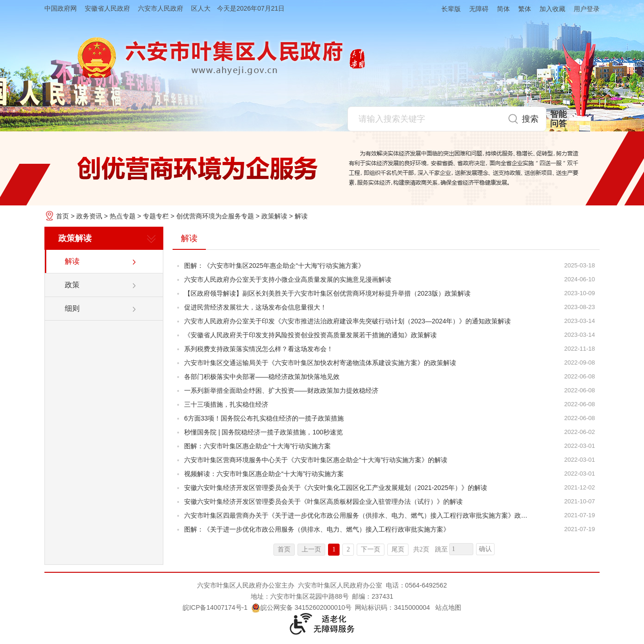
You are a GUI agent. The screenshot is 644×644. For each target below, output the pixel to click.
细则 (72, 308)
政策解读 (274, 216)
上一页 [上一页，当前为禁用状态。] (311, 549)
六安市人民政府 (161, 8)
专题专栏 (156, 216)
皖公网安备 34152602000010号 (301, 607)
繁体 (525, 9)
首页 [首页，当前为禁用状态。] (284, 549)
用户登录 (587, 9)
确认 (485, 549)
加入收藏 (552, 9)
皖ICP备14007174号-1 (215, 607)
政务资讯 (89, 216)
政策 (72, 285)
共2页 (421, 549)
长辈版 (451, 9)
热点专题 (123, 216)
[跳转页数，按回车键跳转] (461, 549)
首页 (62, 216)
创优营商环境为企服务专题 (215, 216)
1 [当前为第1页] (334, 549)
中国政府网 (61, 8)
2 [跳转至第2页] (348, 549)
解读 (301, 216)
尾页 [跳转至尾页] (398, 549)
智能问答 (558, 119)
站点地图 (448, 607)
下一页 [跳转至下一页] (371, 549)
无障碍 (479, 9)
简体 (503, 9)
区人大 (201, 8)
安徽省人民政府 (107, 8)
